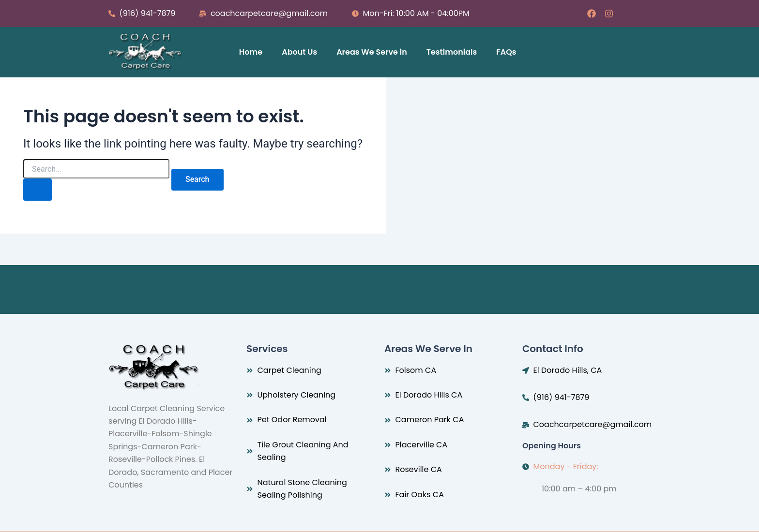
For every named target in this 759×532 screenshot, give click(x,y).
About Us (299, 52)
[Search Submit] (38, 190)
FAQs (506, 52)
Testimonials (452, 52)
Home (251, 52)
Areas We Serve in (372, 52)
